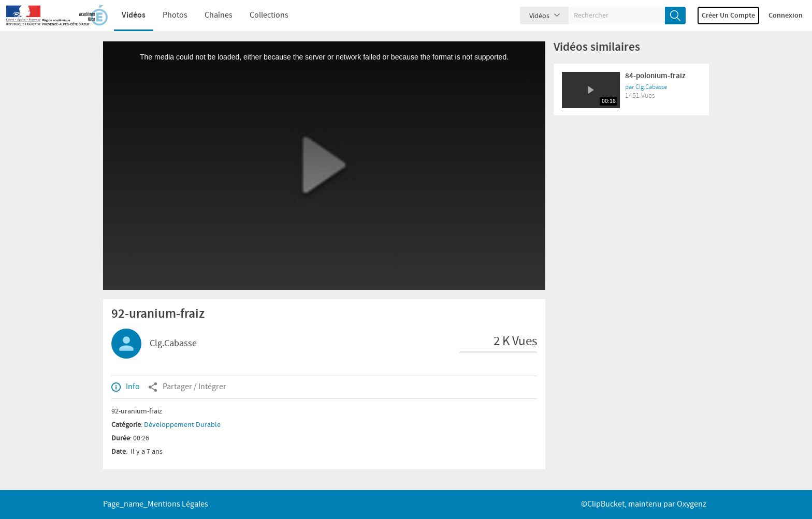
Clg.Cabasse (173, 344)
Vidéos (134, 15)
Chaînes (219, 15)
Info (126, 387)
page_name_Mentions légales (156, 504)
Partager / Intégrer (187, 387)
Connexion (786, 16)
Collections (269, 15)
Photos (175, 15)
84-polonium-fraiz (655, 76)
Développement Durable (182, 425)
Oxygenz (692, 504)
